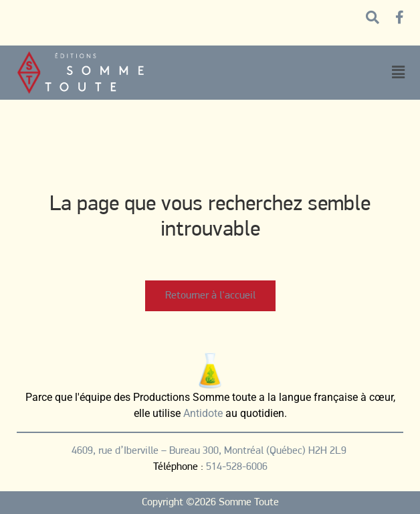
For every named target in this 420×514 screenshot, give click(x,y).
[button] (398, 73)
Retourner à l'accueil (210, 296)
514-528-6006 (237, 467)
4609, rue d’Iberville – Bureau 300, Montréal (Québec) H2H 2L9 (210, 451)
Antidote (203, 413)
